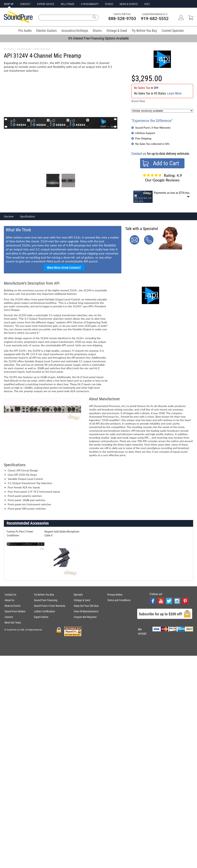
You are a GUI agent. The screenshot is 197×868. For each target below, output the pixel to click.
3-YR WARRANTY (90, 4)
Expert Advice (41, 617)
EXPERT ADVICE (46, 4)
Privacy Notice (115, 595)
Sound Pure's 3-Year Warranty (153, 128)
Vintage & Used (117, 31)
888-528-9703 (122, 19)
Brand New (138, 101)
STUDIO (109, 4)
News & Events (13, 606)
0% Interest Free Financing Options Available (98, 38)
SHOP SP (9, 4)
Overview (9, 217)
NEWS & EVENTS (129, 4)
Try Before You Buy (144, 31)
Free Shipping (143, 138)
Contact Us (10, 595)
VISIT (147, 4)
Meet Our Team (13, 623)
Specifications (27, 217)
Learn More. (175, 93)
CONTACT (25, 4)
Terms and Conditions (119, 600)
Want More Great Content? (64, 267)
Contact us (139, 154)
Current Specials (173, 31)
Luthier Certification (44, 611)
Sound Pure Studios (15, 611)
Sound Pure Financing (46, 600)
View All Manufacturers (86, 611)
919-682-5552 (155, 19)
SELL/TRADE (68, 4)
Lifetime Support (145, 133)
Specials (78, 595)
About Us (9, 600)
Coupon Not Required (85, 617)
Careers (9, 617)
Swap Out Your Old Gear (86, 606)
